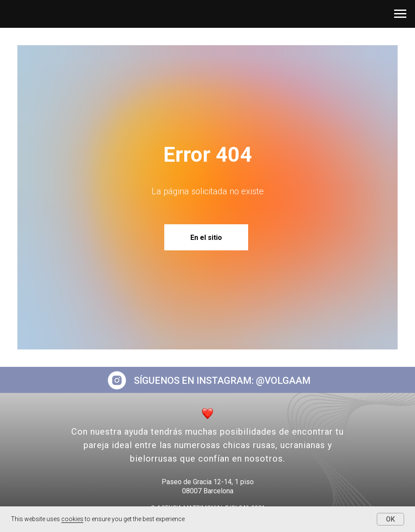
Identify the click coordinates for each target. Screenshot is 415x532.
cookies (72, 519)
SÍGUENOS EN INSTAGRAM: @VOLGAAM (222, 381)
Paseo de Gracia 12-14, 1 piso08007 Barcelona (208, 486)
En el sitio (206, 238)
